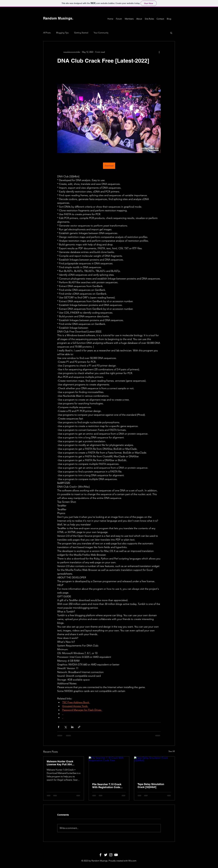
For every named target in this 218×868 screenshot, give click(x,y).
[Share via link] (79, 727)
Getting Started (81, 33)
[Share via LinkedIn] (72, 727)
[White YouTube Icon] (116, 855)
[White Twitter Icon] (106, 855)
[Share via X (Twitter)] (65, 727)
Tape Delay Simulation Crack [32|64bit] (151, 786)
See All (172, 751)
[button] (171, 33)
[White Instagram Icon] (111, 855)
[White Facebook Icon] (100, 855)
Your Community (101, 33)
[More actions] (159, 52)
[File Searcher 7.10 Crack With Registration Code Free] (109, 768)
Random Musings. (58, 18)
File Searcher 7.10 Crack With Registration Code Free (107, 786)
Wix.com (132, 861)
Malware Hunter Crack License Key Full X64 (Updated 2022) (60, 763)
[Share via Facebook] (59, 727)
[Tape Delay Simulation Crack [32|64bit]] (154, 768)
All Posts (47, 33)
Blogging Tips (62, 33)
